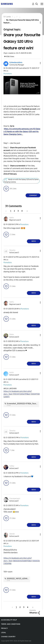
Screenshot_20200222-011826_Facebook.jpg (25, 404)
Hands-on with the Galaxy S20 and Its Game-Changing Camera (21, 181)
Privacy (4, 628)
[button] (37, 63)
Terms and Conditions (11, 624)
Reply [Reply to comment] (34, 241)
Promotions (8, 74)
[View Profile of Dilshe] (12, 335)
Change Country (8, 637)
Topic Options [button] (36, 23)
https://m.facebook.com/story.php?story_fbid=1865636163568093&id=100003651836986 (22, 561)
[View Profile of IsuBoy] (12, 466)
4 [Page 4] (22, 211)
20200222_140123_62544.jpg (19, 579)
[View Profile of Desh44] (12, 534)
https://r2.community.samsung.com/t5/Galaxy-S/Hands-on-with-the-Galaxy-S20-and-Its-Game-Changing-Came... (22, 132)
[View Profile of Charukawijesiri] (15, 499)
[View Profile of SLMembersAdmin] (16, 62)
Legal (4, 633)
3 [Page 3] (18, 211)
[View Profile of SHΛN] (11, 373)
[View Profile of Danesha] (12, 250)
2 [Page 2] (14, 211)
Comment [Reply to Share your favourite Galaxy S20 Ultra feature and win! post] (33, 195)
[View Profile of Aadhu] (12, 218)
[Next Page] (26, 211)
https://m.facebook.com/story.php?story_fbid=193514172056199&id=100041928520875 (22, 394)
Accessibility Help (9, 620)
